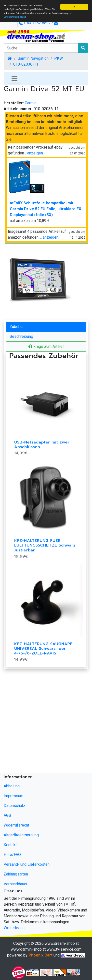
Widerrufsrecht (16, 825)
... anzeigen (49, 237)
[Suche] (41, 48)
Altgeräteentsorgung (21, 835)
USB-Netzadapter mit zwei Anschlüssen (42, 445)
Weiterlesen (14, 928)
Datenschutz (14, 806)
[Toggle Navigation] (14, 79)
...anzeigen (34, 153)
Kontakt (10, 845)
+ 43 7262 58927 (36, 23)
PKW (59, 58)
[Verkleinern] (11, 23)
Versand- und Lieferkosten (27, 864)
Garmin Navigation (33, 58)
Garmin (31, 103)
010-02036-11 (26, 64)
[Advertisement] (46, 725)
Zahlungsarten (16, 874)
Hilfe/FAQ (12, 855)
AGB (7, 815)
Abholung (12, 786)
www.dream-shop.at (62, 943)
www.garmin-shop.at (28, 949)
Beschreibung (21, 336)
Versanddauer (16, 884)
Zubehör (17, 327)
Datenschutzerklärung (15, 17)
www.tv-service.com (64, 949)
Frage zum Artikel (46, 346)
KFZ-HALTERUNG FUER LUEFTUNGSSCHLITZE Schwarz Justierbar (45, 545)
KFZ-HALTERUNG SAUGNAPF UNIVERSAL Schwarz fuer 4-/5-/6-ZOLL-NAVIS (43, 649)
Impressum (13, 796)
